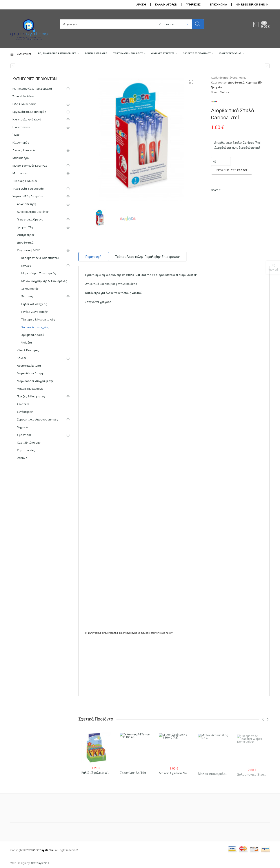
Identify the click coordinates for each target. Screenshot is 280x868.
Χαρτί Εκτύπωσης (29, 476)
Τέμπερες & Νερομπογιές (38, 353)
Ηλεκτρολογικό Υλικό (27, 153)
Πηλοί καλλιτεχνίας (34, 337)
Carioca (225, 125)
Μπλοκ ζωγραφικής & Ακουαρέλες (44, 314)
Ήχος (16, 168)
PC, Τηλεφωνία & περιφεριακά (35, 69)
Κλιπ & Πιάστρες (28, 383)
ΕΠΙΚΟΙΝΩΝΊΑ (218, 5)
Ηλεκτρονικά (21, 160)
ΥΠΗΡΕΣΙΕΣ (194, 5)
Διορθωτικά (236, 116)
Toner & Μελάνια (84, 69)
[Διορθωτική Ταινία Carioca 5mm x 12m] (267, 99)
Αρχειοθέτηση (26, 237)
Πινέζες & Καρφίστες (31, 430)
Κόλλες (26, 299)
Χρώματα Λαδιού (33, 368)
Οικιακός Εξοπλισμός (213, 69)
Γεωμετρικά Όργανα (30, 253)
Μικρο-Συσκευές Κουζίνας (30, 199)
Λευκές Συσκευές (24, 183)
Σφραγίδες (24, 468)
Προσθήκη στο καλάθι (232, 204)
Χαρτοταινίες (26, 483)
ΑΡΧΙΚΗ (141, 5)
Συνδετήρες (25, 445)
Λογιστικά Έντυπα (29, 399)
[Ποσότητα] (221, 195)
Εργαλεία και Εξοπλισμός (29, 145)
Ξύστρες (27, 330)
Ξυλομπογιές (30, 322)
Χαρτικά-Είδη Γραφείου (125, 69)
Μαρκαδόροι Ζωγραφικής (39, 307)
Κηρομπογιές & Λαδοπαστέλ (40, 291)
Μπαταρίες (20, 207)
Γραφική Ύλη (25, 260)
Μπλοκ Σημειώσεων (30, 422)
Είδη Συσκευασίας (25, 87)
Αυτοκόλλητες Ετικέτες (33, 245)
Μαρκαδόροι (21, 191)
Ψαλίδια (27, 376)
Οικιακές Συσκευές (170, 69)
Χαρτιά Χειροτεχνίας (35, 360)
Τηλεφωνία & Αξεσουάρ (28, 222)
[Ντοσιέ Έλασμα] (13, 99)
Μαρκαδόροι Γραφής (31, 407)
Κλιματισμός (21, 176)
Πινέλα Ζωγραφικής (35, 345)
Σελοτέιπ (23, 437)
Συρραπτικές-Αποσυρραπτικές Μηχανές (37, 457)
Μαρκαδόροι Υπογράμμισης (35, 414)
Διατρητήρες (26, 268)
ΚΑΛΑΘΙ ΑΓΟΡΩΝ (166, 5)
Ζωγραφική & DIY (28, 283)
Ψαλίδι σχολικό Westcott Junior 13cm (109, 810)
